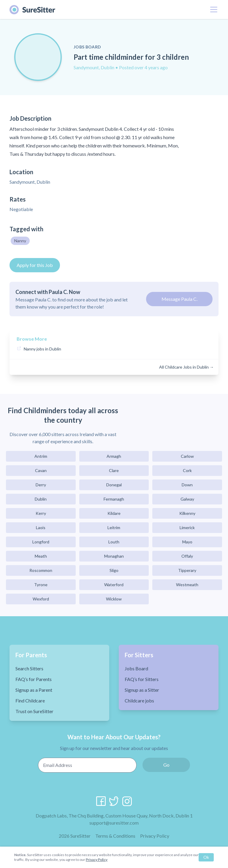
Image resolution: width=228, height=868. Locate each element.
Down (187, 485)
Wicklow (114, 599)
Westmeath (187, 585)
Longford (41, 542)
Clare (114, 470)
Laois (41, 527)
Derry (41, 485)
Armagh (114, 456)
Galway (187, 499)
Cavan (41, 470)
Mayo (187, 542)
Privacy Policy (155, 836)
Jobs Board (136, 668)
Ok (206, 857)
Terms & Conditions (115, 836)
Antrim (41, 456)
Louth (114, 542)
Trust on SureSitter (34, 711)
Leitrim (114, 527)
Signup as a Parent (34, 690)
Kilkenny (187, 513)
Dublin (41, 499)
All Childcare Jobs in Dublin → (186, 367)
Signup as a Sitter (142, 690)
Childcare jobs (139, 700)
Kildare (114, 513)
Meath (41, 556)
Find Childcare (30, 700)
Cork (187, 470)
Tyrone (41, 585)
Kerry (41, 513)
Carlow (187, 456)
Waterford (114, 585)
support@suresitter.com (114, 823)
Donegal (114, 485)
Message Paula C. (179, 299)
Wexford (41, 599)
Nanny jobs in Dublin (42, 349)
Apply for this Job (35, 265)
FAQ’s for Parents (34, 679)
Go (166, 765)
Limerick (187, 527)
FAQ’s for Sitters (142, 679)
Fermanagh (114, 499)
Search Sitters (29, 668)
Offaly (187, 556)
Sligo (114, 570)
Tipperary (187, 570)
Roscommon (41, 570)
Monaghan (114, 556)
